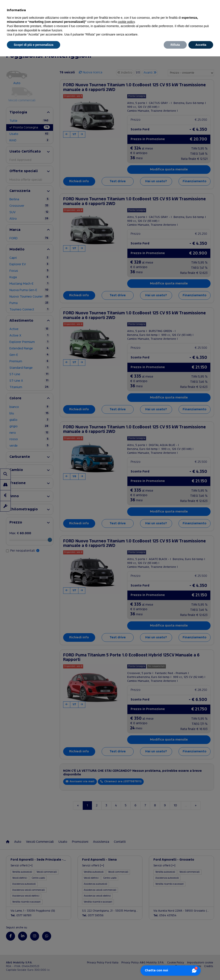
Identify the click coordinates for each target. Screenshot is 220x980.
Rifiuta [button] (175, 45)
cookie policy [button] (126, 22)
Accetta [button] (201, 45)
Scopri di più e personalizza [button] (34, 45)
